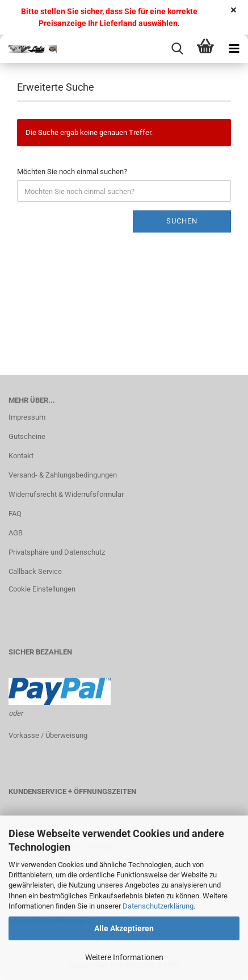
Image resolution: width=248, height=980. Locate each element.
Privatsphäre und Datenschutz (57, 552)
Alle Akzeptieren (124, 928)
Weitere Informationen (124, 957)
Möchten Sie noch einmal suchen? (72, 172)
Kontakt (21, 456)
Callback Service (35, 571)
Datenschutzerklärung (158, 906)
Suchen (182, 221)
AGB (16, 533)
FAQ (15, 514)
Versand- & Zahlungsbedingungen (63, 475)
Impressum (27, 417)
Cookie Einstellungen (42, 589)
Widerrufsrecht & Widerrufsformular (66, 494)
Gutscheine (27, 436)
